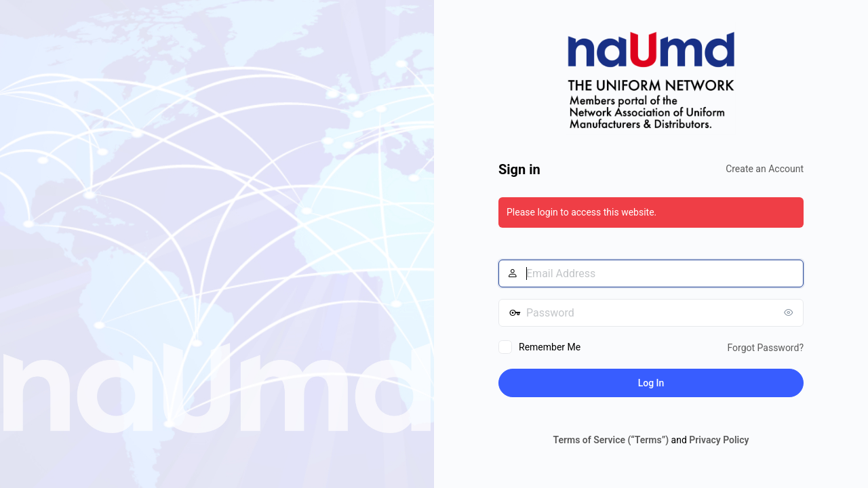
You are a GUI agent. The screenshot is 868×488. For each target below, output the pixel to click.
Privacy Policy (719, 440)
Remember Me (550, 347)
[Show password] (790, 312)
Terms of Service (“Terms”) (611, 440)
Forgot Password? (765, 348)
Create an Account (765, 169)
